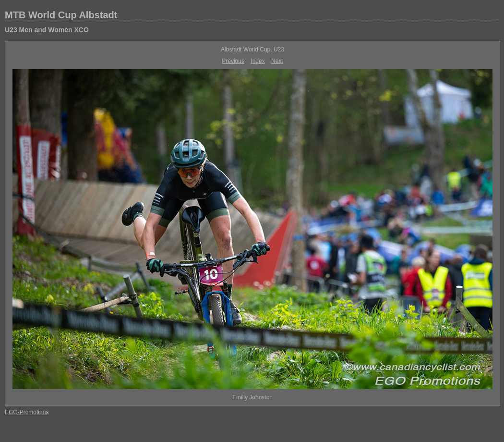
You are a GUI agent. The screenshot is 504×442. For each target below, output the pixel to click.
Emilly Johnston (252, 397)
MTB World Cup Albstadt (61, 15)
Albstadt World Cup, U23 (252, 49)
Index (258, 61)
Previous (233, 61)
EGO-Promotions (27, 412)
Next (277, 61)
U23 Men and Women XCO (47, 30)
